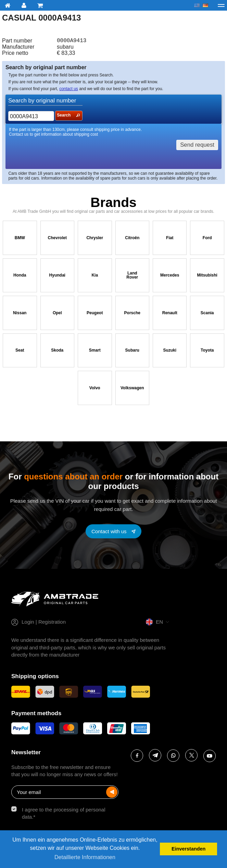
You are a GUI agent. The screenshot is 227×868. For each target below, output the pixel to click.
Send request (197, 146)
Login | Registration (44, 623)
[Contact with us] (113, 533)
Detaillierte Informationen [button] (85, 857)
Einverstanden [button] (188, 849)
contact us (69, 90)
